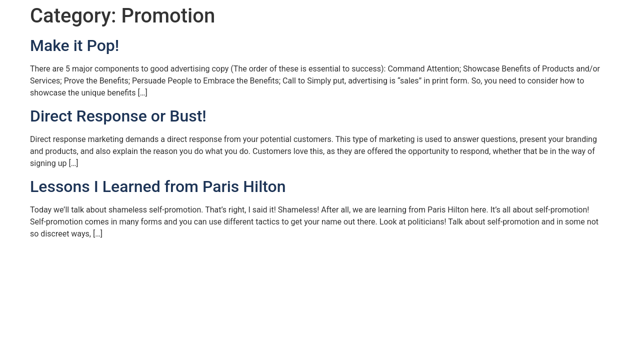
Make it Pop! (74, 45)
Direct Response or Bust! (118, 116)
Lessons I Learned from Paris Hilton (158, 186)
